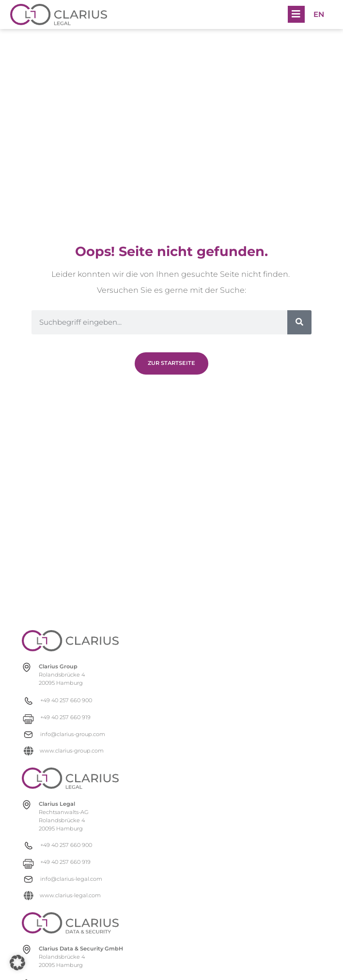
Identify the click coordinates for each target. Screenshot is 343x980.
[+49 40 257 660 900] (70, 701)
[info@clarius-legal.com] (70, 879)
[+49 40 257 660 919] (70, 717)
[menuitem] (319, 14)
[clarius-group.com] (70, 641)
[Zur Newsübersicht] (171, 363)
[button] (296, 14)
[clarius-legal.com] (70, 778)
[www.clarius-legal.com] (70, 895)
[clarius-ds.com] (70, 923)
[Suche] (299, 322)
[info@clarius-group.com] (70, 734)
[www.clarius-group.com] (70, 751)
